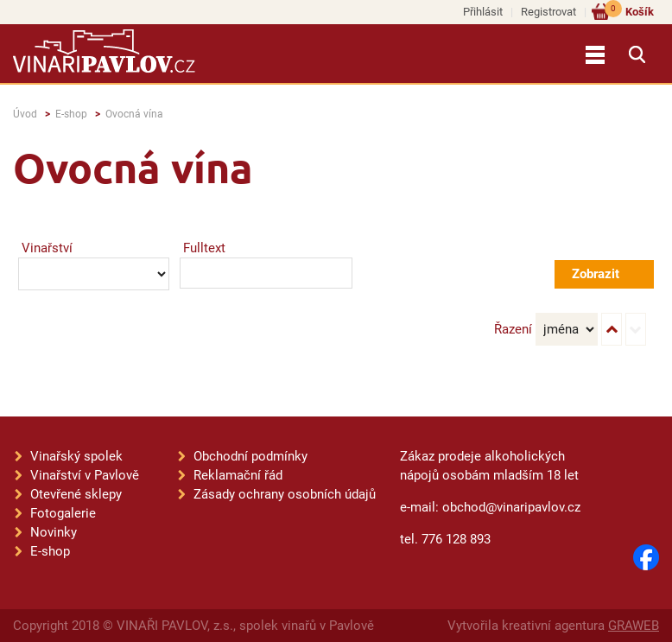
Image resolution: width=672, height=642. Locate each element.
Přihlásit (483, 12)
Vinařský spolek (76, 456)
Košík (629, 11)
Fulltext (204, 248)
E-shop (71, 114)
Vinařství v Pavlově (85, 475)
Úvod (25, 114)
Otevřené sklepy (76, 494)
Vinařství (47, 248)
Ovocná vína (134, 114)
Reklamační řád (238, 475)
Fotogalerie (63, 513)
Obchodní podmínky (250, 456)
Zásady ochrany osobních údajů (285, 494)
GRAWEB (634, 626)
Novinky (54, 532)
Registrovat (548, 12)
